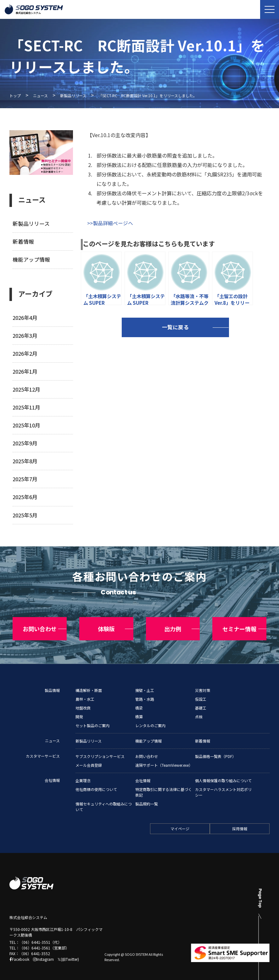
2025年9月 (25, 441)
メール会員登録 (89, 759)
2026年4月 (25, 317)
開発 (79, 711)
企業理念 (83, 775)
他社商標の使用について (96, 784)
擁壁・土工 (145, 685)
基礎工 (201, 702)
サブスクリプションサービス (100, 751)
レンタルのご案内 (150, 720)
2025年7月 (25, 477)
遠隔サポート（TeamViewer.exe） (164, 759)
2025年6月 (25, 495)
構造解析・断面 (89, 685)
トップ (15, 95)
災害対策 (203, 685)
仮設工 (201, 693)
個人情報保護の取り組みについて (223, 775)
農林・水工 (85, 693)
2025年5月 (25, 512)
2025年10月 (26, 423)
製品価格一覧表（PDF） (215, 751)
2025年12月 (26, 388)
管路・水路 (145, 693)
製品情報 (52, 685)
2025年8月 (25, 459)
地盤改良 (83, 702)
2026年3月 (25, 334)
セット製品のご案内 (92, 720)
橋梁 (139, 702)
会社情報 (52, 774)
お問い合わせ (147, 751)
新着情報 (23, 241)
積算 (139, 711)
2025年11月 (26, 406)
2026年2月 (25, 352)
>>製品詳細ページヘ (110, 223)
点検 (199, 711)
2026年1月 (25, 370)
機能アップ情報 (31, 259)
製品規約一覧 (147, 798)
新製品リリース (73, 95)
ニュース (40, 95)
